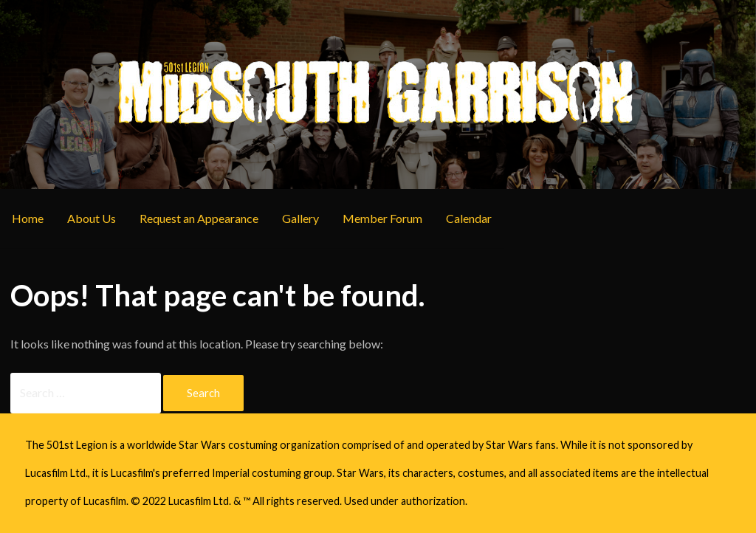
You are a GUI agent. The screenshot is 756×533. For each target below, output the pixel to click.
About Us (92, 218)
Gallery (300, 218)
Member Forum (382, 218)
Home (28, 218)
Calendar (469, 218)
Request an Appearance (199, 218)
